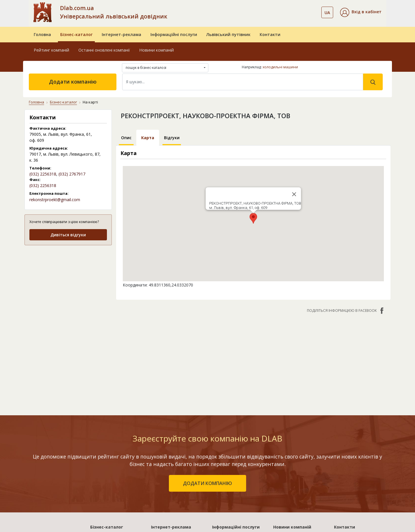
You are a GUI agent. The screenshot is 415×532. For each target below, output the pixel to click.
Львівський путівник (228, 34)
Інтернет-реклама (121, 34)
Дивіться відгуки (68, 235)
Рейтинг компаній (51, 50)
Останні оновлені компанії (104, 50)
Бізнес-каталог (76, 34)
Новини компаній (156, 50)
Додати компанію (73, 82)
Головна (42, 34)
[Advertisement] (68, 286)
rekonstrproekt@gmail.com (55, 200)
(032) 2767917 (72, 174)
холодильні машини (280, 67)
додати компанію (207, 483)
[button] (361, 12)
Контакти (270, 34)
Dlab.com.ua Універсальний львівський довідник (114, 12)
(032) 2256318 (43, 174)
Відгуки (172, 138)
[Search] (243, 82)
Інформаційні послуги (174, 34)
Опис (126, 138)
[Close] (294, 194)
